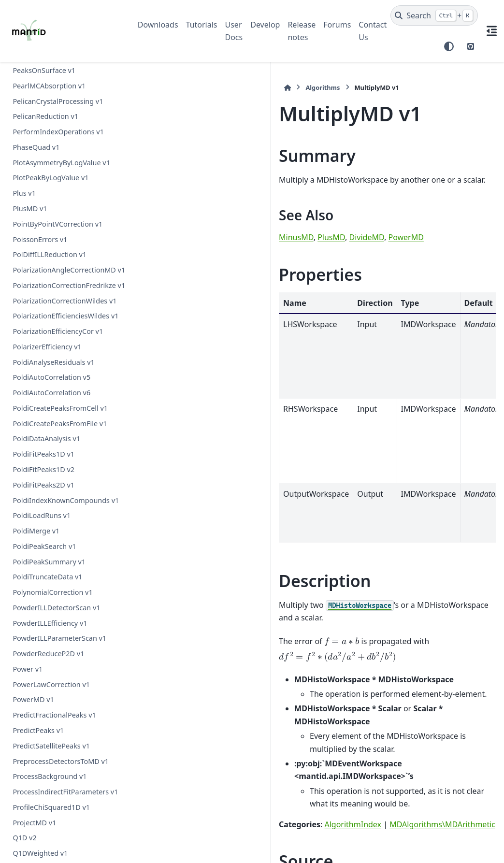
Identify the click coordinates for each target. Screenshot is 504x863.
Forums (337, 25)
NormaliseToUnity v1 (46, 425)
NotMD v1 (29, 456)
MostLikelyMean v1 (44, 88)
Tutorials (202, 25)
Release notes (302, 31)
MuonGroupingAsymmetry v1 (61, 195)
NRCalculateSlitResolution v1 (59, 318)
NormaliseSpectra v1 (46, 395)
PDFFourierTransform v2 (52, 663)
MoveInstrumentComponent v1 (64, 103)
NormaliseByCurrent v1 (50, 333)
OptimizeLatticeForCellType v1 (62, 544)
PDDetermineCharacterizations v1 (63, 626)
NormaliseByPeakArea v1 (53, 364)
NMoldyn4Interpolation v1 (56, 287)
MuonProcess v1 (39, 272)
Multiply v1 (30, 134)
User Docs (234, 31)
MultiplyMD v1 (37, 149)
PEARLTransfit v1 (40, 725)
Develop (265, 25)
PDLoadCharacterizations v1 (58, 679)
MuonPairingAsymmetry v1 (57, 241)
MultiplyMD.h (203, 742)
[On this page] (491, 31)
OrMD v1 (27, 559)
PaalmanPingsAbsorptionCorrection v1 (65, 761)
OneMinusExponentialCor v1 (59, 487)
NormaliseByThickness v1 (54, 379)
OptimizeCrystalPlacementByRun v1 (64, 523)
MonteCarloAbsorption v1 (55, 72)
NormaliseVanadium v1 (50, 440)
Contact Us (373, 31)
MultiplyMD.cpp (206, 764)
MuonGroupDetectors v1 (53, 180)
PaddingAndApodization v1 (57, 809)
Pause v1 (27, 840)
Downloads (158, 25)
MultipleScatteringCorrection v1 (64, 118)
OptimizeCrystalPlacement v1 (60, 502)
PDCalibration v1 (40, 575)
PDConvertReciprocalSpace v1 (61, 606)
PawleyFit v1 (33, 855)
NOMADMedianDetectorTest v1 (64, 302)
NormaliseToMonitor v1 (51, 410)
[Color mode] (449, 46)
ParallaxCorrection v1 (47, 824)
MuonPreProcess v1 (45, 256)
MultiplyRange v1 (41, 164)
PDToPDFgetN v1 (40, 709)
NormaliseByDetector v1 (52, 349)
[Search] (434, 15)
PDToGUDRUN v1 (41, 694)
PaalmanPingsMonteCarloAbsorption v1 (65, 788)
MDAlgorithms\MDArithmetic (297, 681)
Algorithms (178, 87)
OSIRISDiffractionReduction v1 (62, 471)
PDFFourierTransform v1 (52, 648)
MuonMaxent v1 (39, 226)
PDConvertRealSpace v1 (51, 590)
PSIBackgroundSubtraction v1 (61, 740)
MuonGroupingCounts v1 (54, 210)
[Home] (143, 88)
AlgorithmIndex (208, 681)
